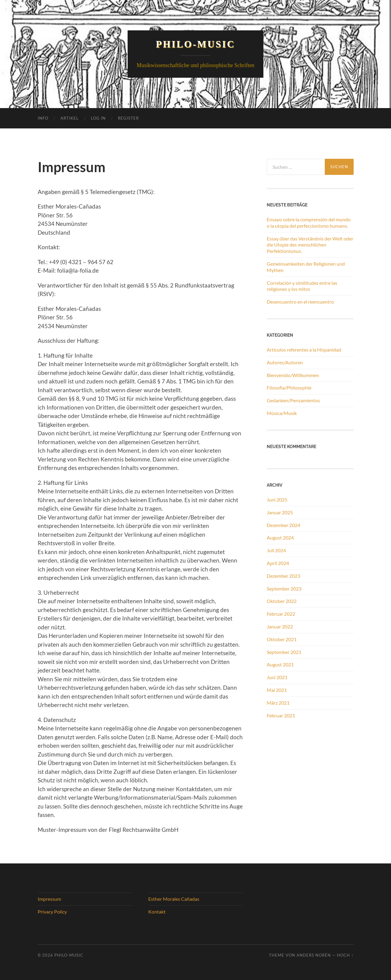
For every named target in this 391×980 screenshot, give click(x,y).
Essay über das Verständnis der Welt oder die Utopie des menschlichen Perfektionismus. (310, 245)
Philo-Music (195, 44)
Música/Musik (282, 413)
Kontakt (157, 912)
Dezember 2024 (283, 525)
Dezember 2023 (283, 576)
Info (43, 118)
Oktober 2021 (282, 639)
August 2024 (280, 538)
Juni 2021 (277, 677)
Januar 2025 (280, 512)
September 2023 (284, 589)
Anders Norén (314, 955)
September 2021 (284, 652)
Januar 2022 (280, 626)
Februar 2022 (281, 614)
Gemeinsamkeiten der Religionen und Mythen (306, 267)
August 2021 (280, 664)
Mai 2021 (277, 690)
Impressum (49, 899)
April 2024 (278, 563)
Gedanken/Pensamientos (293, 400)
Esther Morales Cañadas (174, 899)
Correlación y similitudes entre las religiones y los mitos (302, 286)
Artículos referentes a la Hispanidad (304, 350)
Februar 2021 (281, 715)
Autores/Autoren (285, 362)
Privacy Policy (52, 912)
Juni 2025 (277, 500)
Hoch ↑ (345, 955)
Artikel (70, 118)
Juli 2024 (276, 550)
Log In (98, 118)
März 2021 (278, 703)
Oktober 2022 (282, 601)
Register (128, 118)
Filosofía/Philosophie (289, 388)
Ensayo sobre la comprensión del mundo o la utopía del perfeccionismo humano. (309, 223)
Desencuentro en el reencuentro (300, 302)
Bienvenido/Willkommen (293, 375)
